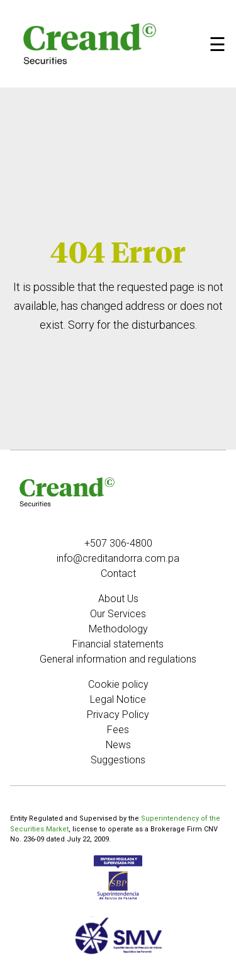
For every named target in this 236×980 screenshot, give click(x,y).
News (118, 745)
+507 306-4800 (118, 543)
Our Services (118, 614)
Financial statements (118, 644)
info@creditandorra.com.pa (118, 558)
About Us (118, 599)
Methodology (118, 629)
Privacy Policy (118, 715)
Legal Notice (118, 699)
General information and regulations (118, 659)
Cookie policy (118, 684)
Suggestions (118, 760)
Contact (118, 573)
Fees (118, 730)
